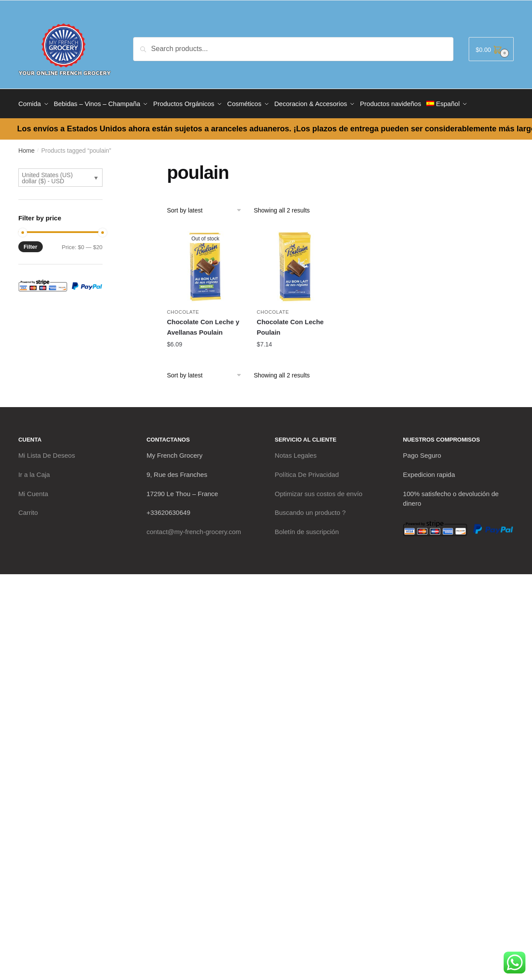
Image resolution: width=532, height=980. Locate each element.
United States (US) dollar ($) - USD (47, 175)
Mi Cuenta (33, 490)
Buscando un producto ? (311, 509)
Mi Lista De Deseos (47, 452)
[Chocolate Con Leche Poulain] (295, 262)
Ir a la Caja (34, 471)
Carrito (28, 509)
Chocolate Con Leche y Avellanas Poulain (203, 324)
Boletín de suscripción (307, 529)
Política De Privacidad (307, 471)
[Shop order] (207, 207)
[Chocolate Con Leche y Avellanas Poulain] (205, 262)
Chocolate (183, 309)
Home (26, 147)
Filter (31, 244)
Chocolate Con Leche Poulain (290, 324)
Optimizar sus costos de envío (319, 490)
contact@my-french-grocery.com (194, 529)
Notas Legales (296, 452)
